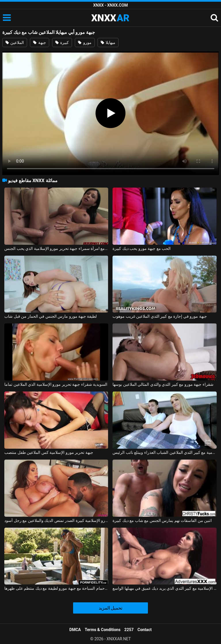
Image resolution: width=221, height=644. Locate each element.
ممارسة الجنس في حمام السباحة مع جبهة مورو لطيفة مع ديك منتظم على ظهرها (56, 588)
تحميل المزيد (111, 608)
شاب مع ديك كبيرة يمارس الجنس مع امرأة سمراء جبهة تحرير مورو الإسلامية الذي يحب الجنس (56, 248)
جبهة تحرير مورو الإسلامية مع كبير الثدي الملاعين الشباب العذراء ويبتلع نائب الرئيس (164, 452)
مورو (85, 43)
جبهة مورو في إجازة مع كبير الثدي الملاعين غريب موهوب (160, 316)
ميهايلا (108, 43)
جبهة (39, 43)
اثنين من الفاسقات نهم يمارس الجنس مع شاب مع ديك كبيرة (162, 520)
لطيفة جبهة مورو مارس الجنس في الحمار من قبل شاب (51, 316)
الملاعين (15, 43)
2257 (129, 630)
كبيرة (62, 43)
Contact (145, 630)
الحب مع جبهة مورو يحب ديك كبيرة (142, 248)
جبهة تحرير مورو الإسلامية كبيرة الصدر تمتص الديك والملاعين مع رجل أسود (56, 520)
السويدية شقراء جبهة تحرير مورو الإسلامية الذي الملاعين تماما (56, 384)
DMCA (75, 630)
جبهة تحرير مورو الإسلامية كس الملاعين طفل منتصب (49, 452)
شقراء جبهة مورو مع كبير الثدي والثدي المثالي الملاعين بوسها (163, 384)
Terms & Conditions (103, 630)
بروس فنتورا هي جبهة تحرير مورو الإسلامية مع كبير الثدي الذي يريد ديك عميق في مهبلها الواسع (164, 588)
